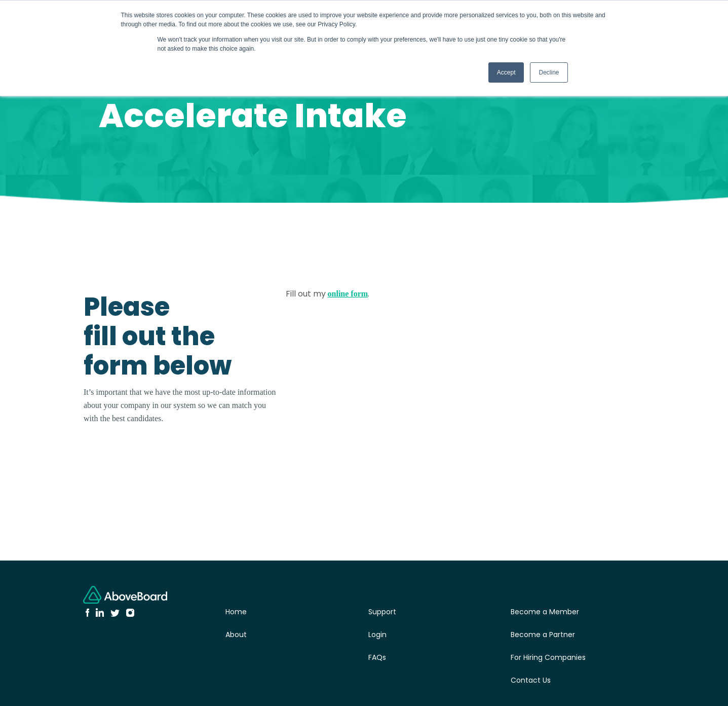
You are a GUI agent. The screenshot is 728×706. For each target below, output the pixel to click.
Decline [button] (549, 72)
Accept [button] (506, 72)
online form (348, 294)
